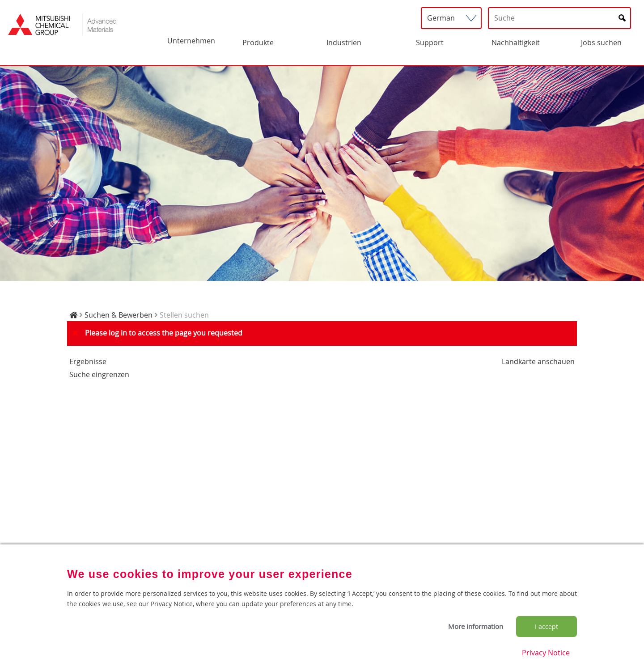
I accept (547, 626)
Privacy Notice (546, 653)
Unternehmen (191, 41)
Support (430, 42)
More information (476, 626)
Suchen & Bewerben (119, 315)
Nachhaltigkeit (516, 42)
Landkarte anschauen (538, 361)
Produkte (258, 42)
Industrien (344, 42)
